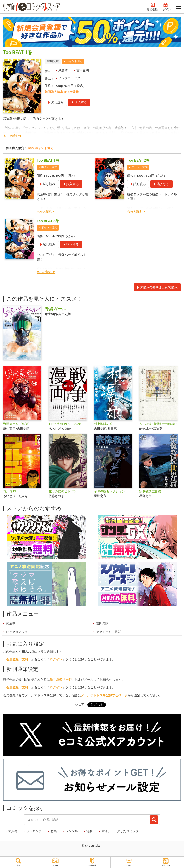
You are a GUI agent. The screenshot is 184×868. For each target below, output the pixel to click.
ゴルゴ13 (10, 491)
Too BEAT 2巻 (138, 160)
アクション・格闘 (109, 632)
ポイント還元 (75, 61)
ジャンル (72, 831)
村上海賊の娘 (103, 424)
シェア (80, 705)
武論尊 (63, 70)
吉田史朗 (83, 70)
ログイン (166, 7)
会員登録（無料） (19, 659)
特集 (54, 831)
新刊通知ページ (61, 679)
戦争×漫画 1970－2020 (65, 424)
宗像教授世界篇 (150, 491)
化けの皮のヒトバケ (63, 491)
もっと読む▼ (12, 136)
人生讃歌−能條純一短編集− (158, 424)
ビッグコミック (69, 78)
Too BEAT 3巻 (48, 221)
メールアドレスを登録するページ (104, 695)
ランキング (34, 831)
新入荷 (13, 831)
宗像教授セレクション (109, 491)
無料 (90, 831)
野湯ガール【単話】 (17, 424)
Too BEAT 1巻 (48, 160)
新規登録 (152, 7)
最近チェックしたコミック (120, 831)
